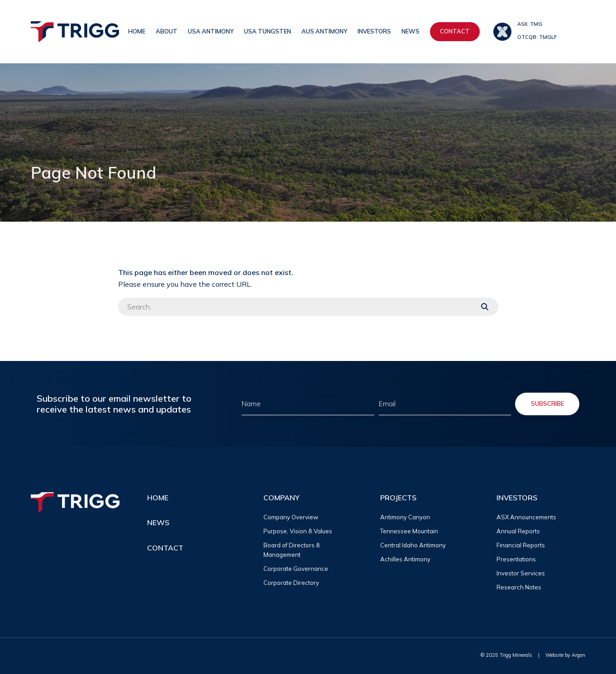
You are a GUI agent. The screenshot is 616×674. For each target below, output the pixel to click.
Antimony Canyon (405, 517)
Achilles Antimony (405, 559)
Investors (374, 31)
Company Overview (291, 517)
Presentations (516, 559)
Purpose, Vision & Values (298, 531)
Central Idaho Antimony (413, 545)
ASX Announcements (526, 517)
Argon (578, 655)
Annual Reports (518, 531)
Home (137, 31)
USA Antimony (211, 31)
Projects (398, 498)
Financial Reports (521, 545)
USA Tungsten (267, 31)
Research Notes (519, 587)
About (167, 31)
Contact (455, 31)
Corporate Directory (291, 583)
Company (282, 498)
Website (554, 655)
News (411, 31)
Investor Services (521, 573)
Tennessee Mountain (409, 531)
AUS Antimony (324, 31)
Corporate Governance (296, 569)
